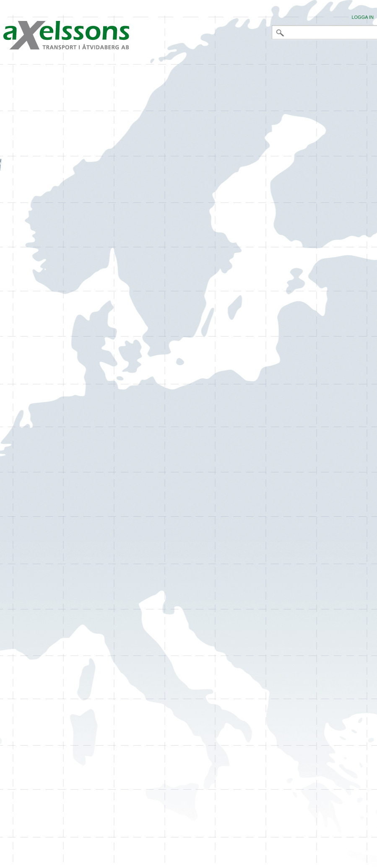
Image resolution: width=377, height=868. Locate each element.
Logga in (363, 17)
